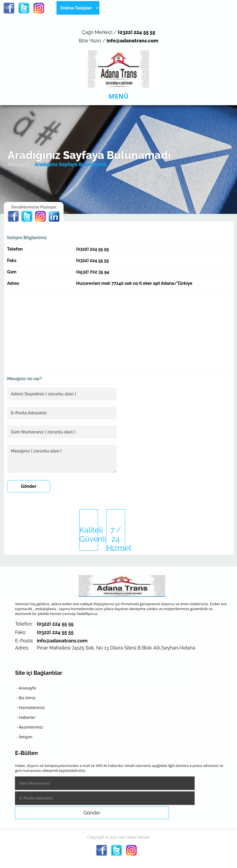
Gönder (29, 486)
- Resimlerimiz (30, 727)
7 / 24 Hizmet (116, 538)
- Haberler (26, 717)
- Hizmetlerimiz (31, 707)
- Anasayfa (26, 688)
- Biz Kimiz (26, 698)
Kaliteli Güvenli (89, 535)
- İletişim (24, 737)
